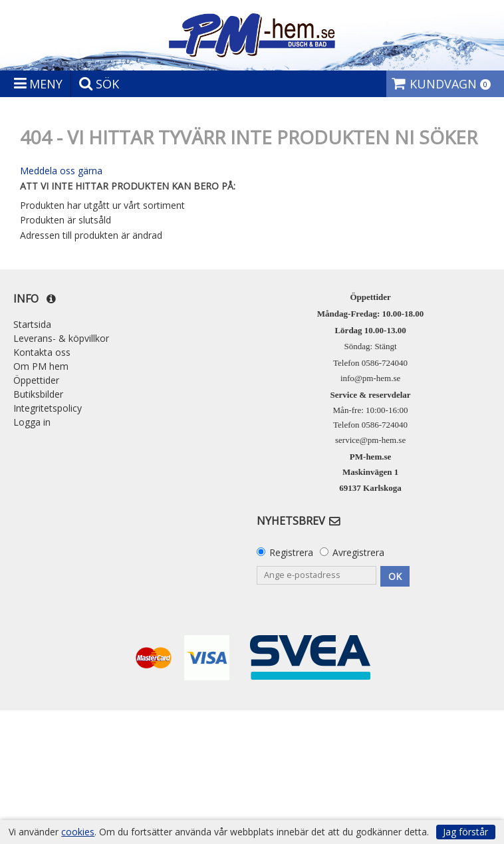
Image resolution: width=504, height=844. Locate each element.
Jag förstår (465, 832)
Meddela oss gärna (61, 171)
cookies (78, 832)
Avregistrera (358, 552)
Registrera (291, 552)
